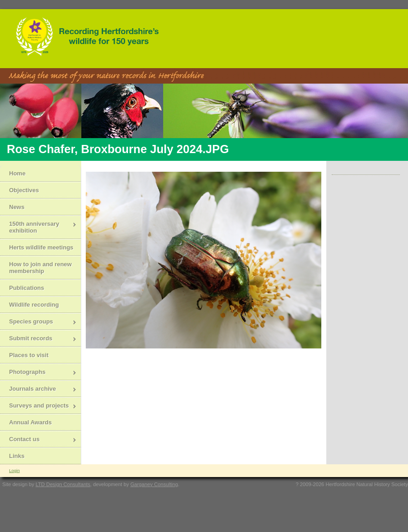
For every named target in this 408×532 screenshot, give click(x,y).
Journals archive (38, 390)
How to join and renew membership (40, 268)
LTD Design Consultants (63, 484)
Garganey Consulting (154, 484)
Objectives (24, 190)
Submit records (38, 339)
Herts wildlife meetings (41, 247)
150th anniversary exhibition (38, 227)
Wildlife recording (34, 305)
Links (17, 456)
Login (14, 470)
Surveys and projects (38, 406)
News (17, 207)
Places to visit (29, 355)
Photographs (38, 373)
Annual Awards (30, 422)
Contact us (38, 440)
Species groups (38, 322)
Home (17, 173)
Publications (27, 288)
